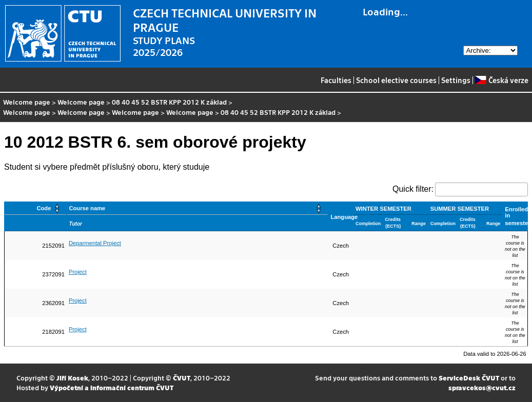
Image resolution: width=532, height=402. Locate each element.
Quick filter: (413, 189)
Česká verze (501, 80)
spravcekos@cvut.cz (482, 387)
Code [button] (44, 208)
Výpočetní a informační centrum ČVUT (112, 387)
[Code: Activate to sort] (36, 208)
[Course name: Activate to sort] (198, 208)
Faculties (336, 80)
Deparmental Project (95, 243)
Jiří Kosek (72, 378)
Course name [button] (87, 208)
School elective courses (396, 80)
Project (78, 272)
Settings (456, 80)
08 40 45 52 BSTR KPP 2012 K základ (169, 102)
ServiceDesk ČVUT (469, 378)
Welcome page (27, 102)
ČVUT (182, 378)
